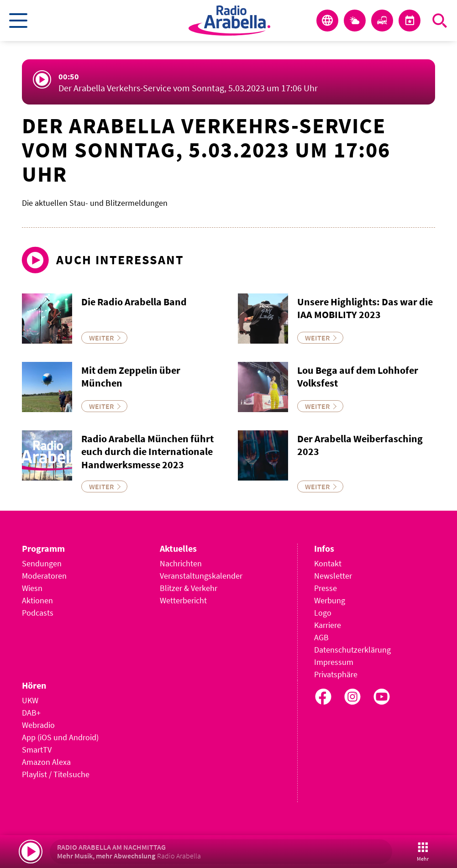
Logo (323, 613)
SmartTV (37, 750)
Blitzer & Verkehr (189, 588)
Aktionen (37, 600)
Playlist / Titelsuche (56, 774)
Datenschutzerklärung (352, 650)
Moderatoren (44, 576)
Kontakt (328, 563)
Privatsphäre (336, 674)
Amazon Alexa (46, 762)
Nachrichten (181, 563)
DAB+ (31, 713)
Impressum (334, 662)
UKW (30, 700)
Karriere (328, 625)
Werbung (330, 600)
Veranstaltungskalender (201, 576)
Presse (326, 588)
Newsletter (333, 576)
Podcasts (38, 613)
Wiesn (32, 588)
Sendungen (42, 563)
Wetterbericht (183, 600)
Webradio (38, 725)
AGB (321, 637)
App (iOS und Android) (60, 737)
